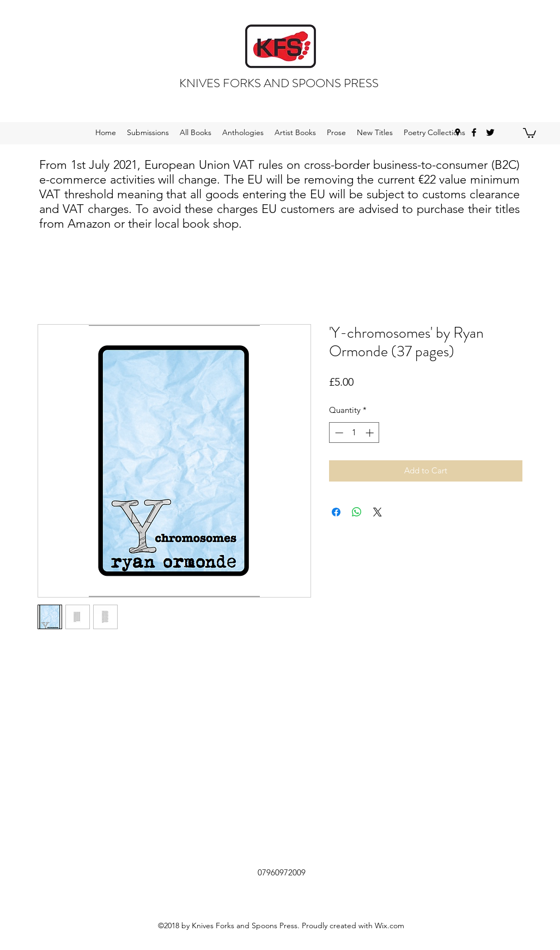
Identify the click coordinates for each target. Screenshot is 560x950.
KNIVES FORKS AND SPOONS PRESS (279, 83)
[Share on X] (378, 512)
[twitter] (490, 132)
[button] (529, 132)
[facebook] (474, 132)
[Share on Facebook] (336, 512)
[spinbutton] (354, 433)
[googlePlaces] (458, 132)
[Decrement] (338, 433)
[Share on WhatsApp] (357, 512)
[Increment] (371, 433)
